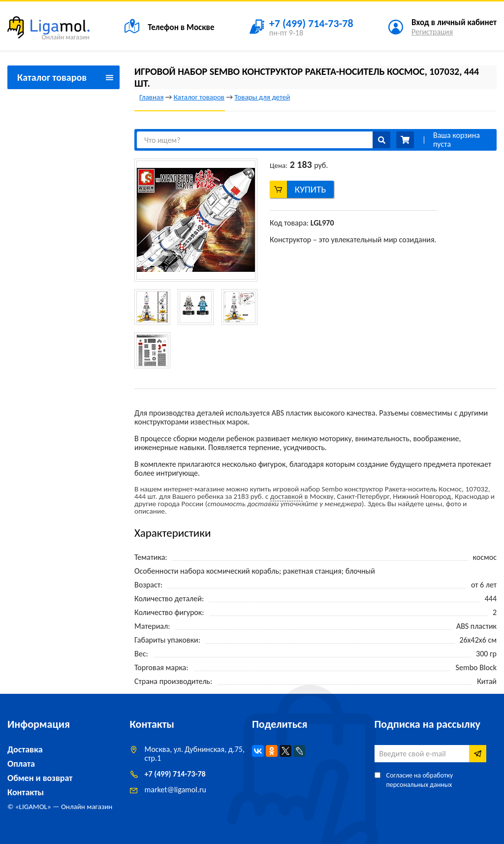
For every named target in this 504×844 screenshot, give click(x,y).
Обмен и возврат (40, 778)
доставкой (286, 496)
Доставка (25, 749)
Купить (311, 189)
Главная (151, 97)
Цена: (279, 165)
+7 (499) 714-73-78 (175, 774)
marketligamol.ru (175, 790)
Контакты (26, 792)
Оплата (21, 764)
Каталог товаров (199, 97)
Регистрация (432, 32)
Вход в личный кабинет (454, 22)
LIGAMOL (33, 807)
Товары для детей (262, 97)
